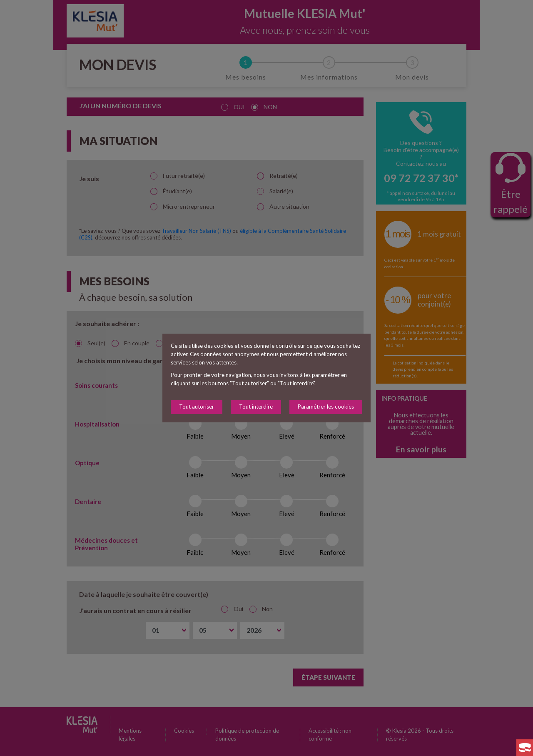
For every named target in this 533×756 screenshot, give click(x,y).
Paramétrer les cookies (326, 407)
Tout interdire (256, 407)
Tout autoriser (197, 407)
